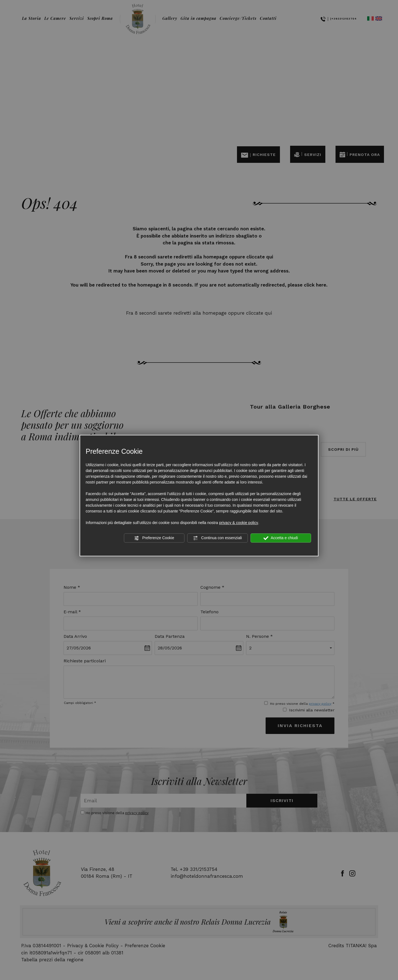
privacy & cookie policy (239, 523)
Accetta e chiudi (281, 538)
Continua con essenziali (217, 538)
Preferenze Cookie (154, 538)
